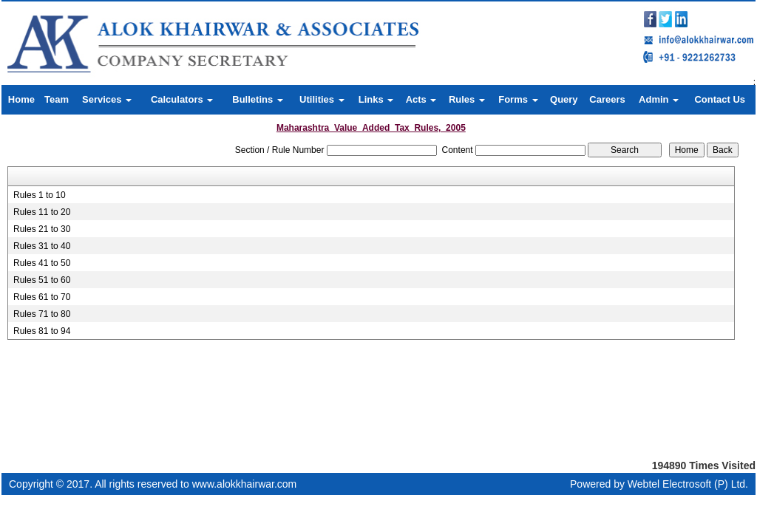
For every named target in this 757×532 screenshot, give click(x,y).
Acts (421, 99)
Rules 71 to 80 (42, 314)
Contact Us (720, 99)
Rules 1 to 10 (40, 195)
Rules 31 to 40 (42, 246)
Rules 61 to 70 (42, 297)
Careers (607, 99)
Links (376, 99)
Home (21, 99)
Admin (659, 99)
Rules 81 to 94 (42, 331)
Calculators (182, 99)
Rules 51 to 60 (42, 280)
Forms (518, 99)
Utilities (322, 99)
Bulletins (258, 99)
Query (564, 99)
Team (57, 99)
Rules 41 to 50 (42, 263)
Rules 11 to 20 (42, 212)
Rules (467, 99)
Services (107, 99)
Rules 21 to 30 (42, 229)
